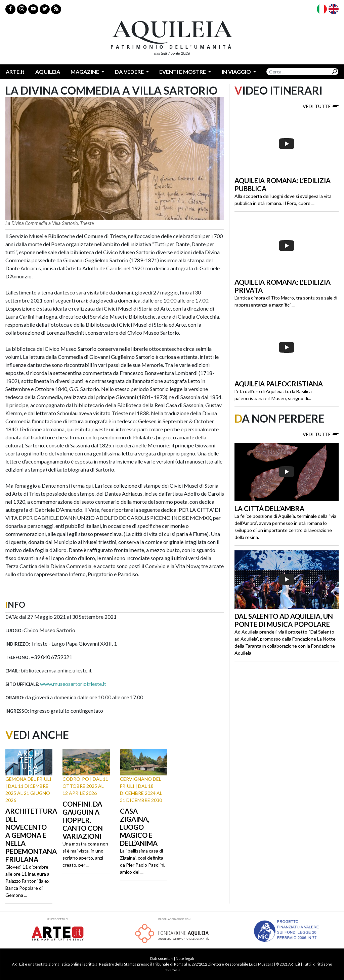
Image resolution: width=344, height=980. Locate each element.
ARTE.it (15, 72)
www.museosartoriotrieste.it (73, 684)
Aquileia (48, 72)
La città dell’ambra (269, 508)
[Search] (299, 72)
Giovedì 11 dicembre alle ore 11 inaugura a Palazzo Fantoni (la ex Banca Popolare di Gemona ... (27, 881)
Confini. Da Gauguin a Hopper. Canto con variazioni (83, 820)
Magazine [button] (85, 72)
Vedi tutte (321, 106)
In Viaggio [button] (237, 72)
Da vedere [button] (130, 72)
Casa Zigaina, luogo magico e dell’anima (139, 827)
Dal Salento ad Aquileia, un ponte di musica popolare (284, 620)
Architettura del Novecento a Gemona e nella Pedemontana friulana (31, 835)
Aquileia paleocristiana (279, 384)
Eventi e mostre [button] (183, 72)
